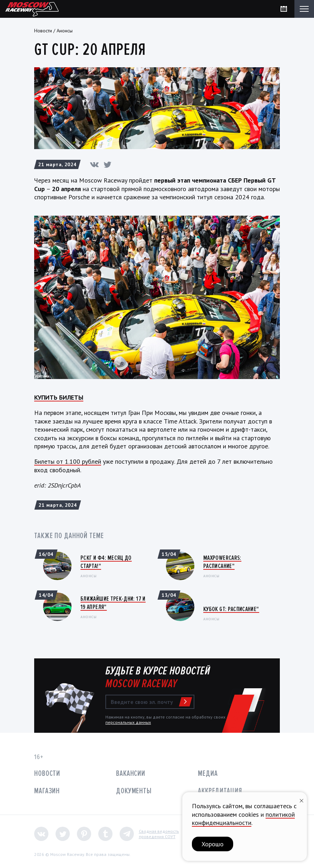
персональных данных (128, 722)
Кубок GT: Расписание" (231, 609)
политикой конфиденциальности (243, 819)
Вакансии (131, 774)
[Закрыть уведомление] (302, 800)
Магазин (47, 791)
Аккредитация (220, 791)
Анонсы (65, 31)
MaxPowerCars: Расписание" (222, 562)
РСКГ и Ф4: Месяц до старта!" (106, 562)
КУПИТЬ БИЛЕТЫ (59, 397)
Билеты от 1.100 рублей (68, 461)
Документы (134, 791)
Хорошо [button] (213, 844)
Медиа (208, 774)
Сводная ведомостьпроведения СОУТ (159, 834)
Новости (43, 31)
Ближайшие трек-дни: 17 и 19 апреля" (113, 603)
